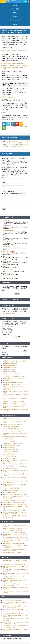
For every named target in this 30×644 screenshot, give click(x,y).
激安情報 (15, 24)
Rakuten (5, 277)
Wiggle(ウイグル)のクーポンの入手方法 (13, 425)
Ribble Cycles (6, 247)
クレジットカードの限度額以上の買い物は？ (14, 376)
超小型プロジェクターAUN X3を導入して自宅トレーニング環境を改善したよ (15, 607)
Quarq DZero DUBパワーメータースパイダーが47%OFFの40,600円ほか (15, 578)
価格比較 (15, 5)
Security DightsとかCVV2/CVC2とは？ (12, 383)
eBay (4, 266)
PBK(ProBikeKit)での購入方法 (10, 468)
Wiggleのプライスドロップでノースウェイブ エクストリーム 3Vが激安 (15, 142)
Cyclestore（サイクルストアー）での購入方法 (14, 466)
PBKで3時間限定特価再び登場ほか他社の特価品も (15, 538)
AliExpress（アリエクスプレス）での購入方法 (14, 464)
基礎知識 (15, 13)
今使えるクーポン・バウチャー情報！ (11, 300)
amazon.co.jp (6, 273)
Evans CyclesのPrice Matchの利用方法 (12, 443)
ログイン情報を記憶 (8, 192)
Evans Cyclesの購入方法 (9, 441)
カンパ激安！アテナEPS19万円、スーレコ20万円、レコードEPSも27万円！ (15, 146)
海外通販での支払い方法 (9, 370)
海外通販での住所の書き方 (9, 372)
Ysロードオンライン (8, 270)
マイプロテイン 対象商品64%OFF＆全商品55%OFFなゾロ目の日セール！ (13, 550)
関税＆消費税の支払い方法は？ (10, 367)
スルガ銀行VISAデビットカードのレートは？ (14, 378)
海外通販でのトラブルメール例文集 (12, 385)
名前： (3, 178)
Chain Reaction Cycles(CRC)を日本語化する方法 (15, 437)
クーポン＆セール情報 (7, 522)
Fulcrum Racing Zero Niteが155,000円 (13, 64)
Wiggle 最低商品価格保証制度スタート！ (13, 429)
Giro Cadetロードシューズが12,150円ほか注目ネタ (15, 564)
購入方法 (15, 17)
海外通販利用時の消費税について (11, 365)
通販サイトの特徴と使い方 (8, 415)
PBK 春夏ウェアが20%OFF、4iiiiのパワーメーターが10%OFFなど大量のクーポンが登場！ (15, 529)
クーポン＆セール (15, 20)
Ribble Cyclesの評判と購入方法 (11, 490)
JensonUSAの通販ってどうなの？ (11, 445)
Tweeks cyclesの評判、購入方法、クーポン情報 (15, 504)
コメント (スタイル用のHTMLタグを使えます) (14, 193)
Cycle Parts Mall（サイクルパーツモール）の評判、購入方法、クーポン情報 (15, 513)
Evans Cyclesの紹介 (8, 439)
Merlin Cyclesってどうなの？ (10, 458)
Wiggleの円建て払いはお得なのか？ (12, 427)
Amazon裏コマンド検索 (8, 305)
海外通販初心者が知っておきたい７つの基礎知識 (15, 361)
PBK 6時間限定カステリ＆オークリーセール (14, 544)
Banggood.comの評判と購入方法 (11, 488)
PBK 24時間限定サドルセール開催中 (12, 553)
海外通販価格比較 (6, 283)
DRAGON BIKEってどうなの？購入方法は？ (14, 502)
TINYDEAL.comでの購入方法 (10, 492)
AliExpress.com (7, 261)
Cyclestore (6, 237)
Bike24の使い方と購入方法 (9, 456)
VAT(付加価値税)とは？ (8, 380)
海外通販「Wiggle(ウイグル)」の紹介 (12, 419)
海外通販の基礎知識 (7, 358)
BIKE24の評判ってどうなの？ (10, 454)
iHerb (4, 257)
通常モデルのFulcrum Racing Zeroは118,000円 (15, 65)
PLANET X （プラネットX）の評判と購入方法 (14, 494)
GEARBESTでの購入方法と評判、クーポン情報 (15, 500)
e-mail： (4, 182)
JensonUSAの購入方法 (8, 447)
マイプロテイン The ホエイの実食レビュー (13, 600)
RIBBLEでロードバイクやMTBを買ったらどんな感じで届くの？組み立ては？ (15, 623)
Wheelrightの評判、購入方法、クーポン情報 (14, 510)
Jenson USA (6, 242)
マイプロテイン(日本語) (9, 252)
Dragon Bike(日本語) (8, 231)
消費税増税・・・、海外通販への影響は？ (13, 402)
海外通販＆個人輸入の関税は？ (10, 363)
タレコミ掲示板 (15, 9)
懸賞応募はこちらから (9, 97)
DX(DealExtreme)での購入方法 (10, 452)
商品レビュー (5, 597)
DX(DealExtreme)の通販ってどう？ (12, 450)
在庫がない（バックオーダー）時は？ (12, 374)
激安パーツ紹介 (6, 557)
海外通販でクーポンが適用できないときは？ (14, 404)
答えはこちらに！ (8, 113)
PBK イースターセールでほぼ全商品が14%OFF (15, 532)
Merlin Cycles (6, 221)
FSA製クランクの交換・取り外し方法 (12, 613)
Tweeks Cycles (7, 226)
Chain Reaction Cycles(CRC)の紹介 (12, 431)
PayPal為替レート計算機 (8, 318)
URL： (3, 187)
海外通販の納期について (9, 389)
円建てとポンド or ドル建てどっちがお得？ (14, 387)
